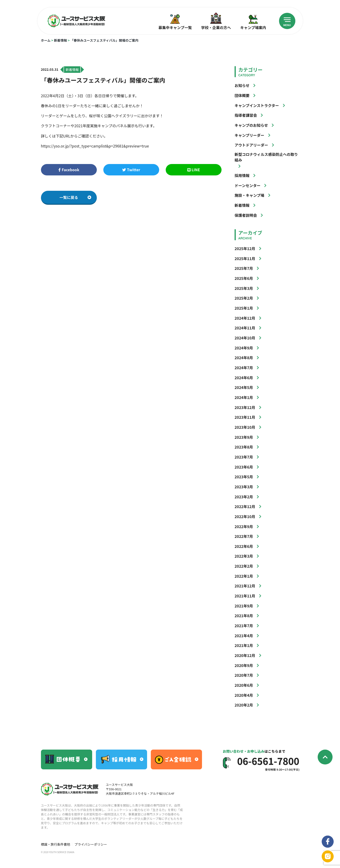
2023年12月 (245, 407)
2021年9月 (244, 606)
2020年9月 (244, 665)
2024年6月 (244, 378)
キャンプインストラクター (257, 105)
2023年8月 (244, 447)
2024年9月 (244, 348)
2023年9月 (244, 437)
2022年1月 (244, 576)
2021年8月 (244, 616)
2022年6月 (244, 546)
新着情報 (61, 40)
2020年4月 (244, 695)
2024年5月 (244, 387)
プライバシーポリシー (91, 844)
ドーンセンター (247, 185)
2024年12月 (245, 318)
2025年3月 (244, 288)
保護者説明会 (246, 215)
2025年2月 (244, 298)
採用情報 (242, 175)
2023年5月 (244, 477)
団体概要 (242, 95)
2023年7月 (244, 457)
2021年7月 (244, 626)
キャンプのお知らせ (251, 125)
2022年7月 (244, 536)
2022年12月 (245, 506)
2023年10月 (245, 427)
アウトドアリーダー (251, 145)
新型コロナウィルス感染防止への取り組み (266, 157)
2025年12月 (245, 248)
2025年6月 (244, 278)
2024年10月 (245, 338)
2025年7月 (244, 268)
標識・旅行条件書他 (56, 844)
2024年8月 (244, 358)
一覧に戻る (75, 197)
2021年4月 (244, 636)
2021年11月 (245, 596)
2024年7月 (244, 368)
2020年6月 (244, 685)
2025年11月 (245, 258)
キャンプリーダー (249, 135)
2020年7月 (244, 675)
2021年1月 (244, 645)
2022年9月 (244, 526)
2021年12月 (245, 586)
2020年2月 (244, 705)
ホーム (46, 40)
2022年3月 (244, 556)
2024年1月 (244, 397)
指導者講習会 (246, 115)
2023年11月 (245, 417)
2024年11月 (245, 328)
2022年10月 (245, 516)
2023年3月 (244, 487)
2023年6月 (244, 467)
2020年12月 (245, 655)
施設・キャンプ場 (249, 195)
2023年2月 (244, 497)
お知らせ (242, 85)
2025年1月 (244, 308)
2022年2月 (244, 566)
